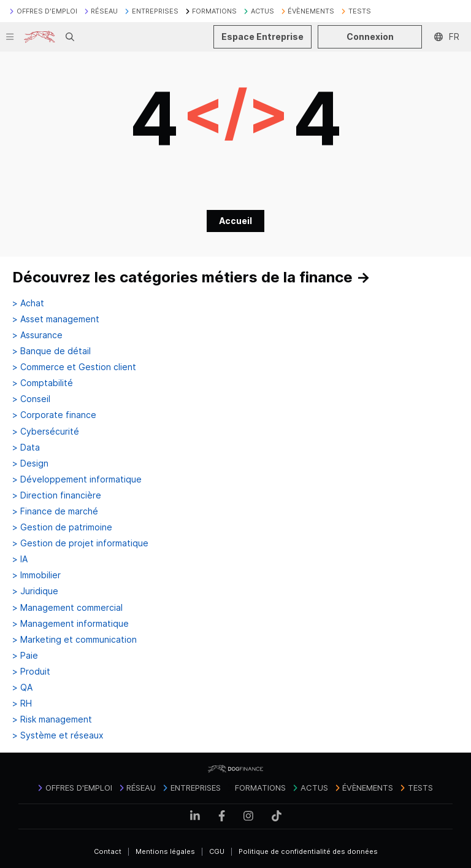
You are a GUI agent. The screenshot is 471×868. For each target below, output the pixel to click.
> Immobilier (36, 575)
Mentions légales (165, 851)
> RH (22, 703)
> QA (22, 688)
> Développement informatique (77, 479)
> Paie (25, 656)
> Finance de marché (55, 511)
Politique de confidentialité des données (308, 851)
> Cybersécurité (46, 432)
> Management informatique (71, 624)
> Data (26, 448)
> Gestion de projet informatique (80, 543)
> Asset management (56, 319)
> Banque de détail (52, 351)
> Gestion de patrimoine (62, 527)
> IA (20, 559)
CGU (217, 851)
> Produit (31, 672)
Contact (108, 851)
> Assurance (37, 335)
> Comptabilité (43, 383)
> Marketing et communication (75, 640)
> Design (30, 463)
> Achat (28, 303)
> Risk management (52, 719)
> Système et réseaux (58, 735)
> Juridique (35, 591)
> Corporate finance (54, 415)
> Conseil (31, 399)
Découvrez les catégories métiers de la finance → (191, 277)
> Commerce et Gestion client (74, 367)
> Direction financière (57, 495)
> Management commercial (67, 608)
